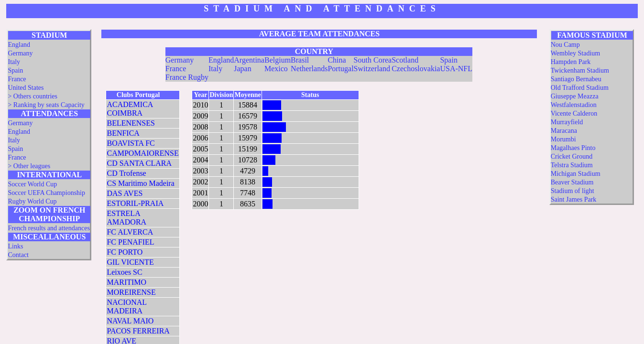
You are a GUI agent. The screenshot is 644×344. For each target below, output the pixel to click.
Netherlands (309, 69)
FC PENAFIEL (130, 242)
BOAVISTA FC (131, 143)
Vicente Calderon (574, 113)
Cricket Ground (572, 156)
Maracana (564, 131)
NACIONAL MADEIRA (126, 306)
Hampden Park (571, 62)
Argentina (249, 60)
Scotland (405, 60)
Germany (20, 53)
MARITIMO (126, 282)
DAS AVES (125, 193)
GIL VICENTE (130, 262)
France (17, 79)
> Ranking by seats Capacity (46, 105)
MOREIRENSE (131, 292)
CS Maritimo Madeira (140, 183)
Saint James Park (574, 199)
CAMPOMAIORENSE (142, 153)
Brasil (300, 60)
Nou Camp (565, 45)
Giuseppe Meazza (575, 96)
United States (26, 88)
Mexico (276, 69)
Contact (18, 255)
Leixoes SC (124, 272)
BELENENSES (131, 123)
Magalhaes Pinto (573, 148)
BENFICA (123, 133)
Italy (14, 62)
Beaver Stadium (572, 182)
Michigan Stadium (576, 174)
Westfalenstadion (574, 105)
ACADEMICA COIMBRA (130, 109)
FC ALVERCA (130, 232)
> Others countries (33, 96)
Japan (242, 69)
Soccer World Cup (32, 184)
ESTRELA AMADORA (126, 218)
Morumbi (563, 139)
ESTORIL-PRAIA (135, 203)
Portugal (340, 69)
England (19, 45)
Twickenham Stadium (580, 70)
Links (15, 246)
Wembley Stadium (575, 53)
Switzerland (372, 69)
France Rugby (187, 77)
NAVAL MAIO (130, 321)
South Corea (373, 60)
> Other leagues (29, 166)
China (337, 60)
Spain (15, 70)
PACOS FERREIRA (138, 331)
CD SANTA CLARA (139, 163)
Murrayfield (567, 122)
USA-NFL (456, 69)
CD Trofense (126, 173)
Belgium (278, 60)
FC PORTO (125, 252)
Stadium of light (573, 191)
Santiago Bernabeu (576, 79)
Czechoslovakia (416, 69)
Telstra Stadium (572, 165)
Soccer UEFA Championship (46, 193)
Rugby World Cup (32, 201)
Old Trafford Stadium (580, 88)
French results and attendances (49, 228)
